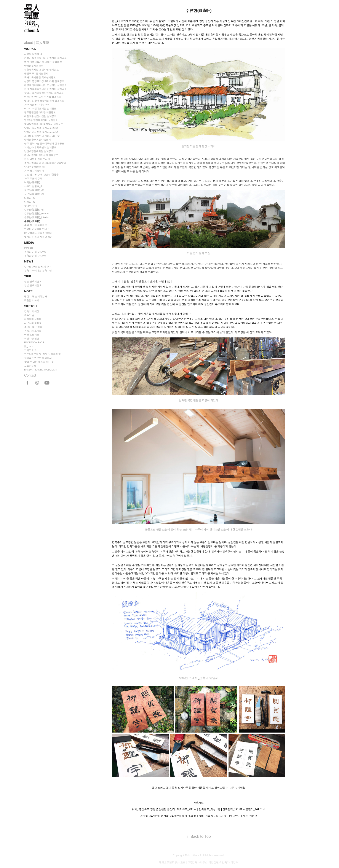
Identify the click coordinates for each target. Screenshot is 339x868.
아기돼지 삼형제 (33, 319)
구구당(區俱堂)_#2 (34, 190)
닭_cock (29, 346)
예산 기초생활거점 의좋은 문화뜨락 (43, 62)
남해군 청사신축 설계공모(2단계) (42, 128)
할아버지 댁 (30, 206)
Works (30, 49)
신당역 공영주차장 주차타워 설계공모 (44, 81)
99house (29, 248)
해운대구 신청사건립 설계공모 (40, 116)
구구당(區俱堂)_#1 (34, 194)
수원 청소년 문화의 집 (36, 225)
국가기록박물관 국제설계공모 (40, 77)
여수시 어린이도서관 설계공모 (40, 108)
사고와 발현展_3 (33, 186)
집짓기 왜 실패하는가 (36, 296)
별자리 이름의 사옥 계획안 (38, 237)
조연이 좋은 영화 (33, 327)
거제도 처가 (30, 350)
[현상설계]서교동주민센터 (38, 233)
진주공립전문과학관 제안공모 (40, 112)
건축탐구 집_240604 (35, 256)
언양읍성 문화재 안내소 (37, 229)
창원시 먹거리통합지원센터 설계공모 (44, 93)
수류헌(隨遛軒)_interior (36, 217)
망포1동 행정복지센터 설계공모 (41, 120)
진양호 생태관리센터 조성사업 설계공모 (45, 85)
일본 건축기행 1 (33, 281)
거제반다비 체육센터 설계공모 (40, 147)
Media (29, 243)
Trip (28, 276)
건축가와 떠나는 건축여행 (38, 270)
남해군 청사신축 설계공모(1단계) (42, 132)
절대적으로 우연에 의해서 (38, 358)
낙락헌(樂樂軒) (32, 182)
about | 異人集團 (37, 43)
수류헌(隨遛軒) (32, 221)
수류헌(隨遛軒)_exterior (37, 213)
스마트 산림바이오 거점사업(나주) (42, 136)
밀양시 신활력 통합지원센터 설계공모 (44, 101)
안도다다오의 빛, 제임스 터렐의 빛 (42, 354)
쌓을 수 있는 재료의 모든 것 (39, 362)
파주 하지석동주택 (34, 171)
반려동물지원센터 (34, 66)
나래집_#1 (30, 202)
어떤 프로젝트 (32, 335)
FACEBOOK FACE (34, 342)
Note (28, 291)
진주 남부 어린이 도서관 (37, 159)
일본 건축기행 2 (33, 285)
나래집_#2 (30, 198)
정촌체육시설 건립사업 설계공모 (42, 70)
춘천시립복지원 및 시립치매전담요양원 (45, 163)
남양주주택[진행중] (34, 167)
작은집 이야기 (32, 300)
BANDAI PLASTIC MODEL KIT (41, 370)
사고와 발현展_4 (33, 54)
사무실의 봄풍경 (33, 323)
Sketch (30, 306)
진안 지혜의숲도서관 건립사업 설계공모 (45, 89)
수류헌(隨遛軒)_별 (34, 210)
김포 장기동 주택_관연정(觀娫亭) (42, 175)
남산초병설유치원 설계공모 (39, 151)
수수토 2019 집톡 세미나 (37, 267)
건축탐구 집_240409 (35, 252)
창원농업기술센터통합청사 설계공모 (44, 124)
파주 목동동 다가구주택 (37, 105)
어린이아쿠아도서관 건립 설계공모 (43, 97)
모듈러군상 (30, 366)
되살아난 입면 (32, 339)
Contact (30, 375)
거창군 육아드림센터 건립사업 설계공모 (45, 58)
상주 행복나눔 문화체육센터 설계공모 (44, 143)
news (29, 261)
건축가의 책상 (32, 311)
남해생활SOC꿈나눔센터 (38, 140)
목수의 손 (29, 315)
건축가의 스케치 (33, 331)
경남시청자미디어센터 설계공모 (41, 155)
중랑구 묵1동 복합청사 (36, 73)
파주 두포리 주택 (33, 178)
